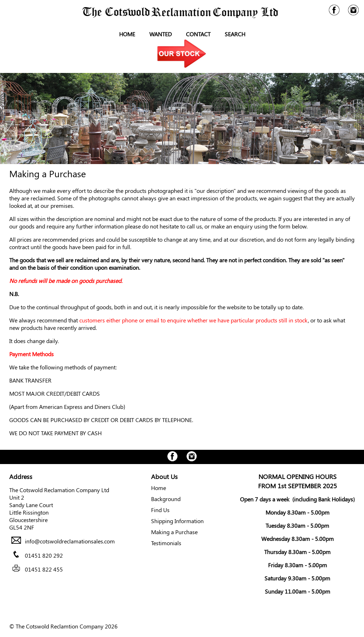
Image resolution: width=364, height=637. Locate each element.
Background (166, 499)
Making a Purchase (174, 532)
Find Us (160, 510)
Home (127, 34)
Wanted (160, 34)
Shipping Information (177, 521)
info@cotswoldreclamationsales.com (70, 541)
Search (235, 34)
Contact (198, 34)
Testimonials (166, 543)
